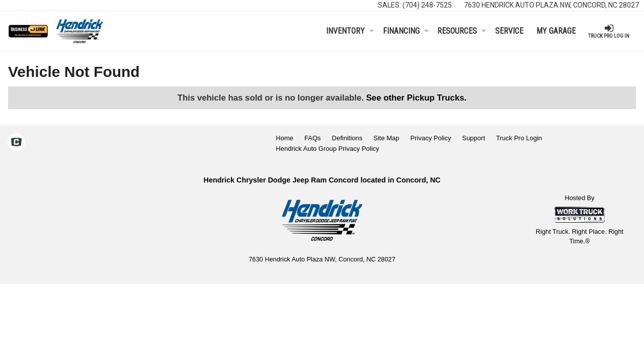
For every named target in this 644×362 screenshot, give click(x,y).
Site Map (386, 138)
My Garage (556, 31)
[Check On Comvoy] (16, 143)
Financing (406, 31)
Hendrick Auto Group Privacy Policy (327, 149)
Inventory (350, 31)
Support (473, 138)
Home (285, 138)
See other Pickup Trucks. (417, 98)
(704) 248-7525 (427, 5)
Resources (462, 31)
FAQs (313, 138)
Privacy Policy (431, 138)
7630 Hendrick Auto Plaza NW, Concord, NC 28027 (551, 5)
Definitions (347, 138)
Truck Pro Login (519, 138)
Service (509, 31)
